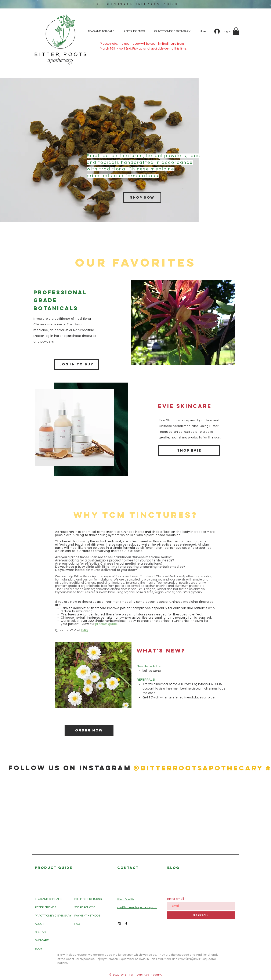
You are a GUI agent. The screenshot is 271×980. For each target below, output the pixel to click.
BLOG (39, 949)
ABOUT (39, 924)
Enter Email (176, 899)
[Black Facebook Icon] (126, 924)
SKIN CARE (42, 940)
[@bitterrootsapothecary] (198, 768)
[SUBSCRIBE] (201, 915)
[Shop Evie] (189, 451)
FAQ (77, 924)
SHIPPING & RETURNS (88, 899)
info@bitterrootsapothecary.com (137, 907)
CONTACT (41, 932)
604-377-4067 (126, 899)
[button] (236, 31)
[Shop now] (142, 198)
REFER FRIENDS (46, 907)
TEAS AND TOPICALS (48, 899)
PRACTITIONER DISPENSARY (53, 916)
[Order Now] (89, 730)
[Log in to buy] (77, 364)
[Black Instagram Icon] (119, 924)
